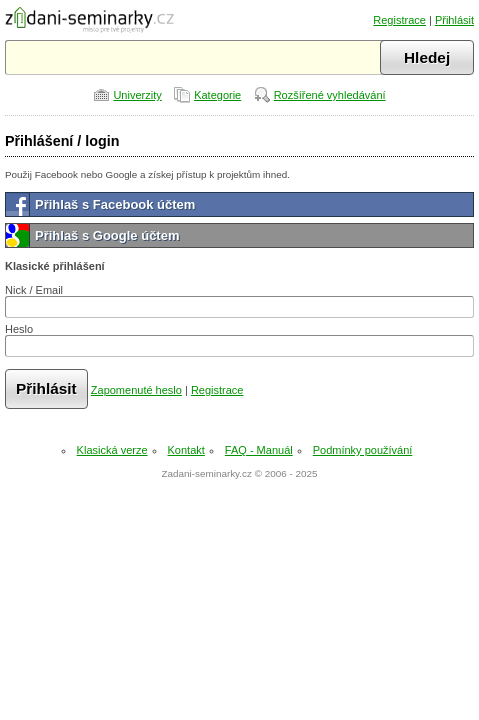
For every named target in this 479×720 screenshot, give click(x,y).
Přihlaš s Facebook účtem (115, 204)
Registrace (399, 20)
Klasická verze (112, 450)
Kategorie (217, 95)
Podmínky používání (363, 450)
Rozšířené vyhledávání (330, 95)
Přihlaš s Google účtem (107, 235)
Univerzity (137, 95)
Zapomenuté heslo (136, 390)
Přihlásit (454, 20)
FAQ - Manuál (259, 450)
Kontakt (186, 450)
